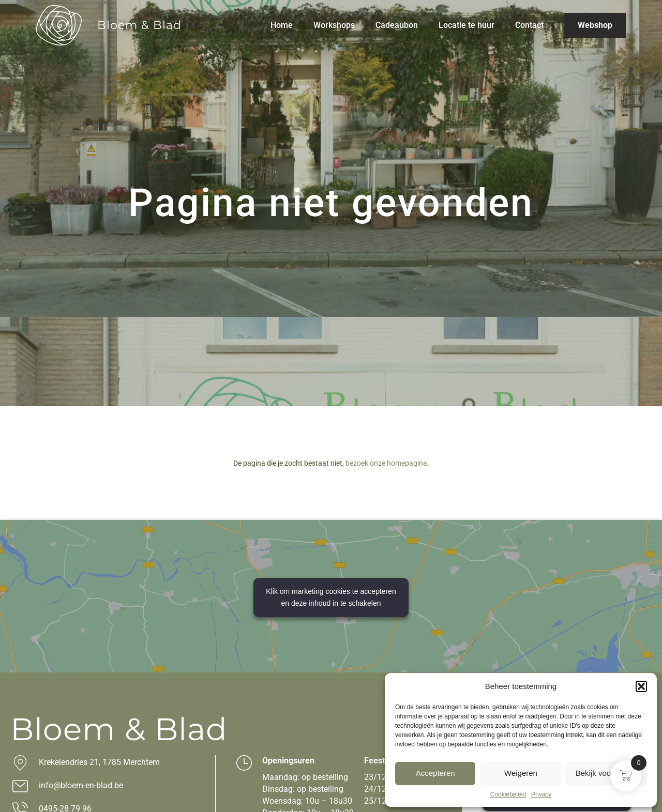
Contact (529, 25)
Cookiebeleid (508, 794)
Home (282, 25)
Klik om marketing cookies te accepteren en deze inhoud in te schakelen (331, 597)
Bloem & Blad (139, 25)
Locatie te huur (467, 25)
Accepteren (435, 773)
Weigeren (521, 773)
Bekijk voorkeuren (606, 773)
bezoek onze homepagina (386, 463)
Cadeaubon (397, 25)
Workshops (334, 25)
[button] (641, 686)
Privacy (541, 794)
